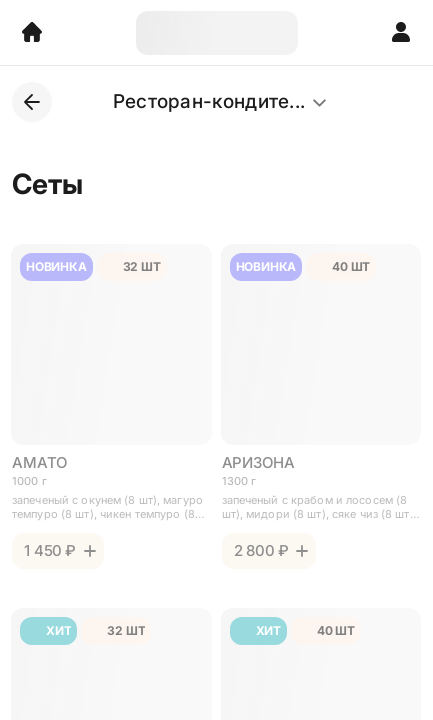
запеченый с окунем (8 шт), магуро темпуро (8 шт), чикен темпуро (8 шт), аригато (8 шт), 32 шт (107, 507)
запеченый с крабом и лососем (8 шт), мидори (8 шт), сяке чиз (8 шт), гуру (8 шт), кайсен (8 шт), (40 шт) (319, 507)
